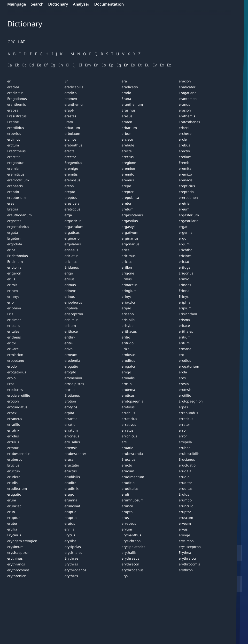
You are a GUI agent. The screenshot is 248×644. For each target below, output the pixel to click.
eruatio (127, 448)
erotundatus (17, 407)
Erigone (128, 273)
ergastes (14, 221)
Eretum (128, 209)
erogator (129, 366)
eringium (129, 291)
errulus (13, 442)
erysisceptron (190, 547)
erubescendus (19, 454)
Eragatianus (17, 99)
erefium (185, 157)
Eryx (125, 576)
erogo (126, 372)
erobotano (16, 360)
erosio (184, 384)
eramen (71, 99)
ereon (69, 186)
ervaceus (129, 523)
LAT (22, 42)
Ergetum (14, 238)
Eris (10, 314)
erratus (128, 430)
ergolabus (73, 244)
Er (126, 65)
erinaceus (130, 285)
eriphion (14, 308)
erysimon (186, 541)
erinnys (13, 296)
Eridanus (72, 267)
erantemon (188, 99)
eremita (185, 168)
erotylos (71, 407)
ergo (182, 238)
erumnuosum (133, 500)
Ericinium (15, 262)
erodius (185, 360)
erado (126, 93)
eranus (184, 104)
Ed (32, 65)
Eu (147, 65)
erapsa (13, 110)
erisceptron (74, 314)
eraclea (13, 87)
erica (11, 250)
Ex (162, 65)
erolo (11, 378)
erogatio (71, 366)
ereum (184, 209)
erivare (13, 349)
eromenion (73, 378)
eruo (11, 512)
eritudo (128, 343)
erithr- (70, 337)
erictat (184, 262)
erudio (184, 477)
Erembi (185, 163)
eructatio (72, 465)
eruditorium (17, 488)
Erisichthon (188, 314)
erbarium (129, 128)
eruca (69, 459)
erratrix (13, 430)
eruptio (70, 512)
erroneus (72, 436)
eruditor (185, 483)
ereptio (13, 192)
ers (124, 442)
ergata (13, 232)
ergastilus (130, 221)
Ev (155, 65)
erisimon (14, 320)
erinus (70, 296)
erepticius (187, 186)
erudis (12, 483)
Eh (61, 65)
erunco (127, 506)
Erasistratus (17, 116)
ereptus (71, 197)
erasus (127, 116)
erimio (184, 279)
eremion (128, 168)
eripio (126, 308)
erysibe (70, 541)
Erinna (184, 291)
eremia (13, 168)
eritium (185, 337)
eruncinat (72, 506)
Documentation (109, 4)
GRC (11, 42)
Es (133, 65)
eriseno (128, 314)
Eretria (13, 209)
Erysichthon (131, 541)
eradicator (187, 87)
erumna (71, 500)
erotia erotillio (19, 395)
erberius (14, 133)
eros (182, 378)
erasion (185, 110)
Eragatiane (188, 93)
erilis (11, 279)
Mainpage (17, 4)
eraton (127, 122)
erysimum (15, 547)
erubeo (185, 448)
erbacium (72, 128)
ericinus (71, 262)
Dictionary (58, 4)
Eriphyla (71, 308)
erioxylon (129, 302)
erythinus (15, 558)
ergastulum (74, 227)
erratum (71, 430)
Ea (10, 65)
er (9, 81)
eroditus (128, 360)
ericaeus (71, 250)
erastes (70, 116)
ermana (185, 349)
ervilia (12, 529)
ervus (183, 529)
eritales (13, 331)
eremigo (71, 168)
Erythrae (71, 558)
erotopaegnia (132, 401)
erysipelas (73, 547)
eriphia (185, 302)
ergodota (15, 244)
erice (126, 250)
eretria (184, 203)
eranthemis (17, 104)
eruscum (186, 518)
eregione (129, 163)
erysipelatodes (133, 547)
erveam (185, 523)
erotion (13, 401)
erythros (71, 576)
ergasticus (73, 221)
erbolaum (72, 133)
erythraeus (130, 558)
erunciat (14, 506)
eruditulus (130, 488)
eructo (127, 465)
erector (70, 157)
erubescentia (132, 454)
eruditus (186, 488)
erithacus (129, 331)
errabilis (128, 413)
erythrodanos (75, 570)
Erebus (184, 145)
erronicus (129, 436)
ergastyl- (129, 227)
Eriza (126, 349)
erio (10, 302)
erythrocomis (189, 564)
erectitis (14, 157)
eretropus (72, 209)
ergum (184, 244)
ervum (127, 529)
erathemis (187, 116)
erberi (184, 128)
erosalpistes (74, 384)
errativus (129, 424)
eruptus (71, 518)
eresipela (72, 203)
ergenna (186, 232)
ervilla (69, 529)
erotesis (185, 390)
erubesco (15, 459)
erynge (184, 535)
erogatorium (189, 366)
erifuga (185, 267)
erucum (128, 471)
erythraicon (188, 558)
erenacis (186, 180)
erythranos (16, 564)
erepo (126, 186)
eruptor (185, 512)
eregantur (15, 163)
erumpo (185, 500)
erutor (12, 523)
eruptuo (14, 518)
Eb (17, 65)
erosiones (15, 390)
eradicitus (15, 93)
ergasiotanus (132, 215)
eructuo (14, 471)
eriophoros (73, 302)
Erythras (71, 564)
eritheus (14, 337)
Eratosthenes (189, 122)
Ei (68, 65)
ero (181, 355)
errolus (13, 436)
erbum (127, 133)
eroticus (128, 395)
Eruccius (128, 459)
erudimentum (133, 477)
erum (12, 500)
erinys (127, 296)
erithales (186, 331)
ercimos (14, 139)
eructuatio (187, 465)
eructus (71, 471)
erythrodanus (133, 570)
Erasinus (129, 110)
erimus (70, 285)
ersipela (185, 442)
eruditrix (71, 488)
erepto (70, 192)
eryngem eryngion (22, 541)
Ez (169, 65)
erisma (184, 320)
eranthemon (74, 104)
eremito (128, 174)
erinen (13, 291)
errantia (71, 419)
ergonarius (131, 244)
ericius (127, 262)
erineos (70, 291)
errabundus (188, 413)
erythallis (129, 552)
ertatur (13, 448)
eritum (184, 343)
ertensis (71, 448)
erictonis (14, 267)
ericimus (129, 256)
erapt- (69, 110)
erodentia (72, 360)
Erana (126, 99)
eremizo (185, 174)
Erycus (70, 535)
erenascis (15, 186)
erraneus (15, 419)
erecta (70, 151)
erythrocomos (18, 570)
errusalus (72, 442)
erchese (185, 133)
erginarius (130, 238)
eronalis (128, 378)
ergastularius (18, 227)
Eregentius (73, 163)
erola (183, 372)
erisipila (128, 320)
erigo (69, 273)
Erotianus (72, 395)
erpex (12, 413)
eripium (185, 308)
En (96, 65)
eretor (127, 203)
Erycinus (14, 535)
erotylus (128, 407)
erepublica (130, 197)
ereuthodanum (19, 215)
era (124, 81)
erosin (127, 384)
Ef (46, 65)
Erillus (127, 279)
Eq (119, 65)
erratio (70, 424)
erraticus (186, 419)
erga (68, 215)
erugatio (14, 494)
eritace (184, 326)
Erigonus (186, 273)
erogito (70, 372)
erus (125, 518)
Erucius (13, 465)
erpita (69, 413)
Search (37, 4)
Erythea (185, 552)
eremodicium (18, 180)
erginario (72, 238)
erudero (14, 477)
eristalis (14, 326)
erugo (69, 494)
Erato (69, 122)
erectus (128, 157)
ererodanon (188, 197)
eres (11, 203)
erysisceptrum (19, 552)
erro (182, 430)
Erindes (185, 285)
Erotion (70, 401)
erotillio (185, 395)
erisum (70, 326)
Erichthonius (18, 256)
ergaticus (72, 232)
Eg (53, 65)
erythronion (17, 576)
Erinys (184, 296)
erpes (183, 407)
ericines (185, 256)
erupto (127, 512)
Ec (24, 65)
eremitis (71, 174)
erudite (70, 483)
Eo (104, 65)
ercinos (70, 139)
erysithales (73, 552)
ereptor (128, 192)
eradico (70, 93)
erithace (71, 331)
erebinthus (73, 145)
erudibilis (72, 477)
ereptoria (186, 192)
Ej (74, 65)
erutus (70, 523)
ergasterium (189, 215)
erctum (13, 145)
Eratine (13, 122)
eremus (128, 180)
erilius (70, 279)
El (80, 65)
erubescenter (75, 454)
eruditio (128, 483)
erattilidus (16, 128)
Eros (11, 384)
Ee (39, 65)
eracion (185, 81)
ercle (183, 139)
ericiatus (71, 256)
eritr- (69, 343)
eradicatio (130, 87)
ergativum (130, 232)
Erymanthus (131, 535)
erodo (12, 366)
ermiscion (15, 355)
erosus (70, 390)
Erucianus (187, 459)
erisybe (128, 326)
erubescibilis (189, 454)
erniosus (129, 355)
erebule (128, 145)
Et (140, 65)
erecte (127, 151)
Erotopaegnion (191, 401)
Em (88, 65)
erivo (68, 349)
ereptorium (16, 197)
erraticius (129, 419)
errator (184, 424)
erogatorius (17, 372)
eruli (125, 494)
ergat (183, 227)
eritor (12, 343)
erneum (71, 355)
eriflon (127, 267)
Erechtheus (16, 151)
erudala (185, 471)
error (183, 436)
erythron (186, 570)
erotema (128, 390)
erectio (184, 151)
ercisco (127, 139)
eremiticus (16, 174)
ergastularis (189, 221)
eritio (126, 337)
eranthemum (132, 104)
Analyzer (81, 4)
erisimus (71, 320)
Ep (111, 65)
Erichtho (186, 250)
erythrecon (130, 564)
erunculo (186, 506)
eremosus (72, 180)
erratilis (14, 424)
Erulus (184, 494)
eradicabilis (74, 87)
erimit (12, 285)
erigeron (14, 273)
